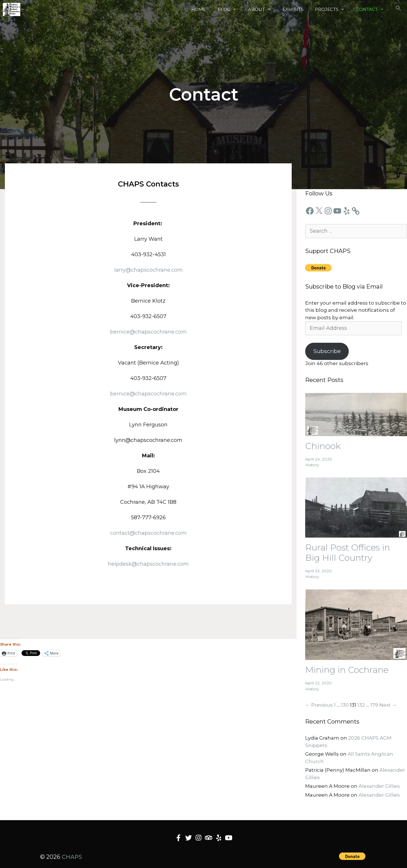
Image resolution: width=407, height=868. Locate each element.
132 (361, 705)
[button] (398, 9)
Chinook (323, 446)
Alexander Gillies (379, 786)
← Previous (319, 705)
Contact (373, 9)
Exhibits (293, 9)
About (262, 9)
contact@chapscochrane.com (148, 533)
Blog (230, 9)
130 (345, 705)
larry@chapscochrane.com (148, 270)
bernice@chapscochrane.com (148, 332)
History (312, 465)
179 (374, 705)
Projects (333, 9)
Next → (388, 705)
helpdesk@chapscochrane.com (148, 564)
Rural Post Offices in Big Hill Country (348, 553)
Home (199, 9)
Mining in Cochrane (347, 670)
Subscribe (327, 351)
